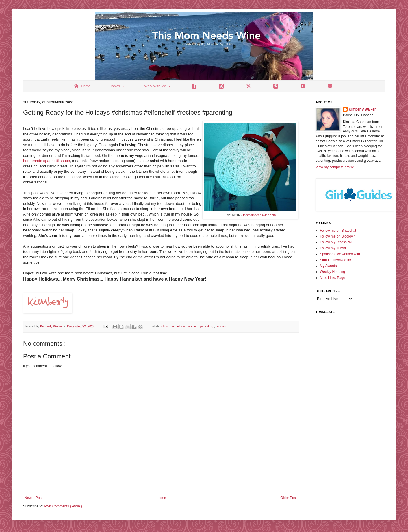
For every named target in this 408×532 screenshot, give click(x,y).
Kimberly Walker (362, 109)
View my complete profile (335, 167)
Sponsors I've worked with (340, 254)
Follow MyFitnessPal (336, 242)
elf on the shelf (188, 326)
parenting (207, 326)
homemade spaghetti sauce (47, 161)
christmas (168, 326)
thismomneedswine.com (259, 215)
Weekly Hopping (332, 272)
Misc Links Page (332, 278)
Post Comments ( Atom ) (63, 506)
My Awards (328, 266)
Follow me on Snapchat (338, 231)
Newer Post (34, 498)
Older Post (289, 498)
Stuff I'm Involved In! (335, 260)
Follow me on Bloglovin (338, 236)
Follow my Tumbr (333, 248)
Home (162, 498)
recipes (221, 326)
